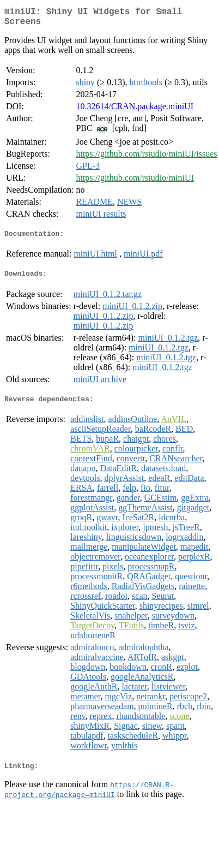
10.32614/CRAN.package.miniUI (135, 111)
